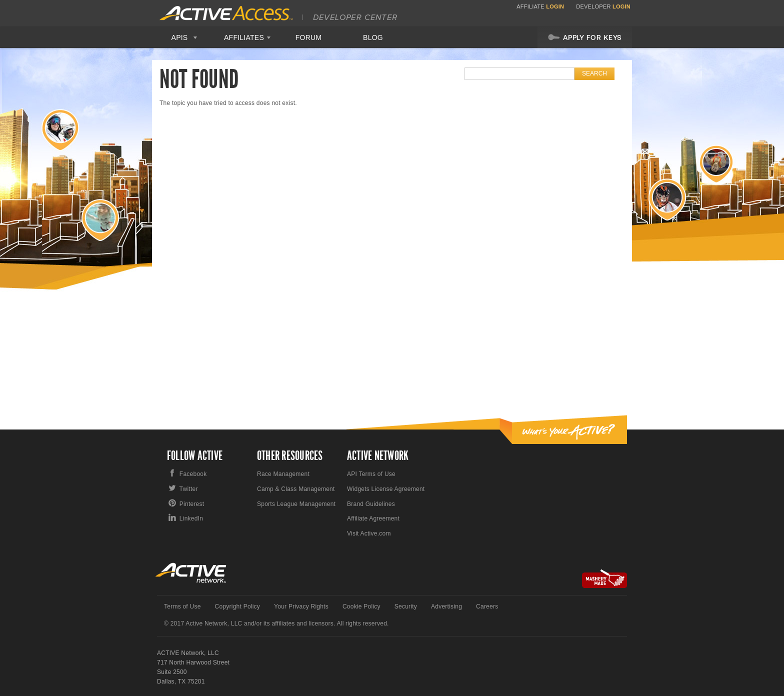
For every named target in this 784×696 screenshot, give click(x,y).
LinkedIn (191, 518)
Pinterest (192, 504)
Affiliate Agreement (373, 518)
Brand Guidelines (371, 504)
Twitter (189, 489)
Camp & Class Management (296, 489)
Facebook (193, 474)
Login (555, 6)
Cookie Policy (361, 606)
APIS (180, 37)
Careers (487, 606)
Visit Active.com (369, 533)
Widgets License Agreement (386, 489)
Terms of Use (182, 606)
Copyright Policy (238, 606)
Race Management (283, 474)
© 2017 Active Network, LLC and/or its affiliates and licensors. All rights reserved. (276, 623)
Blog (373, 37)
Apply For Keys (585, 37)
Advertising (446, 606)
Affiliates (244, 37)
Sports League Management (296, 504)
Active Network (191, 573)
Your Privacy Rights (301, 606)
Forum (309, 37)
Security (406, 606)
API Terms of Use (371, 474)
